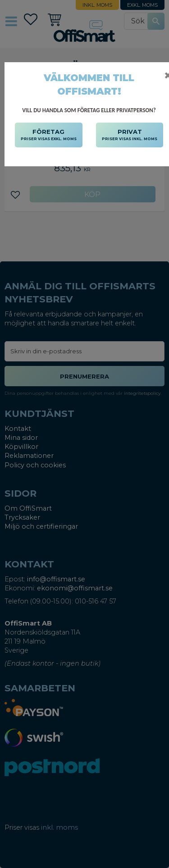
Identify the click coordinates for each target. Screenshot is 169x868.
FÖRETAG (49, 135)
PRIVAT (130, 135)
